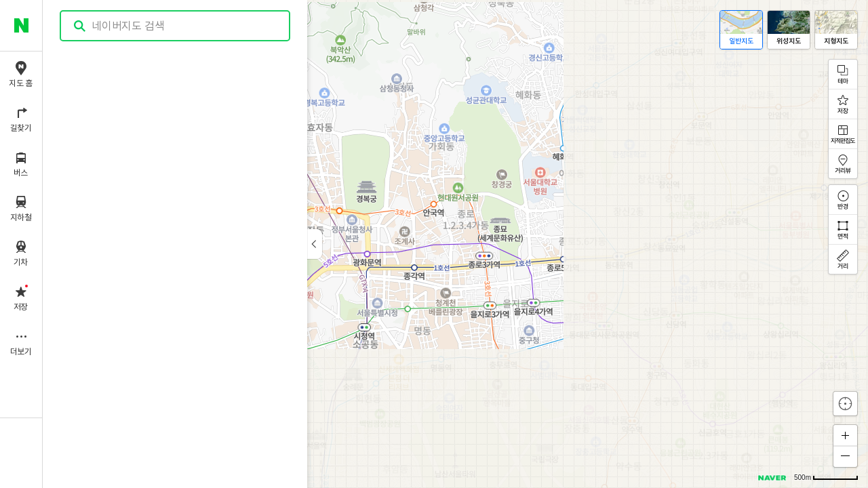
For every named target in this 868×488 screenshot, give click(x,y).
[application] (455, 244)
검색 (80, 26)
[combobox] (176, 26)
